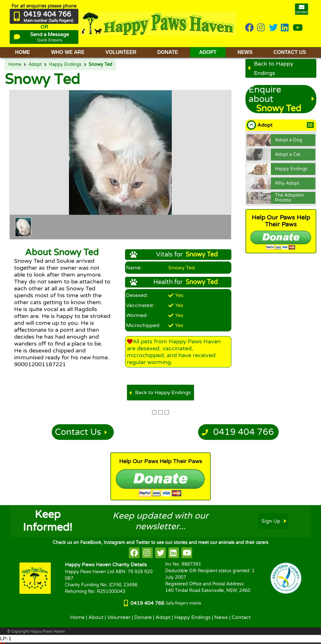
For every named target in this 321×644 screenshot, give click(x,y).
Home (15, 65)
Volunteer (119, 617)
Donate (143, 617)
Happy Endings (65, 65)
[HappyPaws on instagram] (261, 28)
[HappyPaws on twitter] (273, 28)
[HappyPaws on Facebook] (250, 28)
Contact (241, 617)
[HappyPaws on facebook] (134, 553)
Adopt (35, 65)
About (96, 617)
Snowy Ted (100, 65)
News (221, 617)
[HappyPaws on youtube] (298, 28)
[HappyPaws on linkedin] (285, 28)
